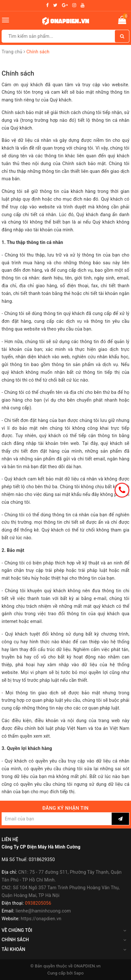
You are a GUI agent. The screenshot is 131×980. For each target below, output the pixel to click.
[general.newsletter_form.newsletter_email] (57, 819)
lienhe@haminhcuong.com (43, 911)
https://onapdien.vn (41, 919)
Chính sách (18, 73)
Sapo (79, 973)
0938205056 (38, 903)
